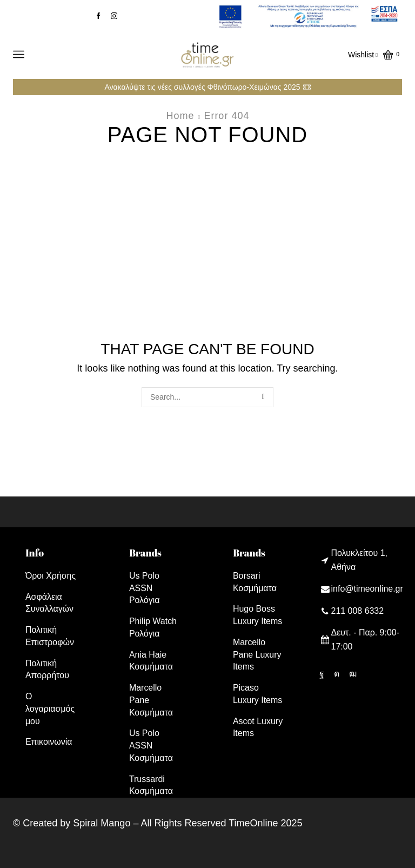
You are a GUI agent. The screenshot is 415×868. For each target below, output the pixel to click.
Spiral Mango (102, 823)
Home (180, 116)
